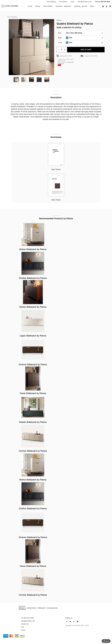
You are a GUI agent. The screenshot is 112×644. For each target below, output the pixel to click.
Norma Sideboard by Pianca (33, 307)
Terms (23, 630)
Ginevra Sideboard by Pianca (33, 365)
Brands (85, 6)
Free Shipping (51, 2)
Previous (6, 47)
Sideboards (14, 17)
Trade (72, 2)
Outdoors (59, 6)
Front (80, 43)
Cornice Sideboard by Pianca (33, 451)
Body (80, 38)
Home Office (48, 6)
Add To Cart (86, 50)
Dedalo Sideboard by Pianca (33, 422)
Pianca (59, 20)
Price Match (63, 2)
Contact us (61, 64)
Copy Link (71, 62)
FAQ (22, 627)
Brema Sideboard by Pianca (33, 249)
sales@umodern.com (85, 2)
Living (30, 6)
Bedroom (68, 6)
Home (9, 17)
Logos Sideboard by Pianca (33, 336)
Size (80, 33)
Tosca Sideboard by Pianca (33, 393)
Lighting (77, 6)
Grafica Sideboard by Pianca (33, 278)
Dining (38, 6)
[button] (107, 6)
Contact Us (25, 624)
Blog (92, 6)
